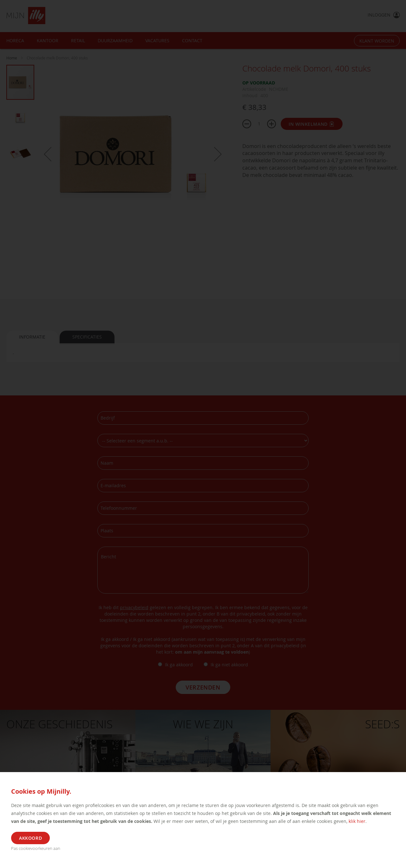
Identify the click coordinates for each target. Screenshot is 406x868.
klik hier (357, 821)
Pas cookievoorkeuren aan (36, 848)
